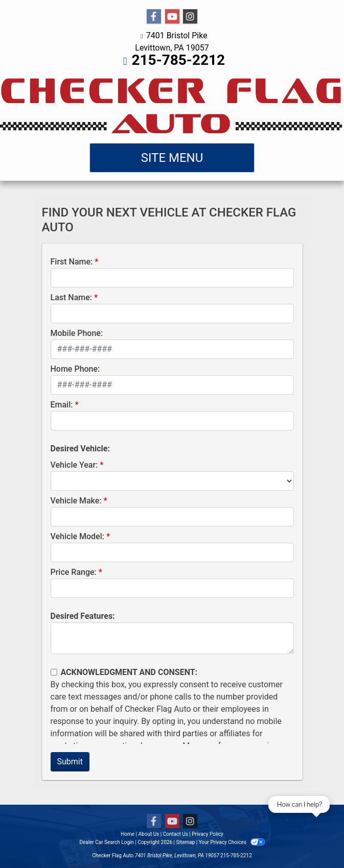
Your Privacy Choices (232, 842)
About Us (149, 834)
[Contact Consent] (54, 672)
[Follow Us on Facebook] (154, 17)
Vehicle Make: (76, 501)
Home (128, 834)
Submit (70, 762)
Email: (62, 405)
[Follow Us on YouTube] (172, 17)
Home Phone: (75, 369)
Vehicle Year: (74, 465)
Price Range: (74, 572)
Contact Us (176, 834)
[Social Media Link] (190, 17)
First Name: (72, 262)
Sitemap (185, 842)
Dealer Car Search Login (107, 842)
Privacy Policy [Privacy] (208, 834)
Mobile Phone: (77, 333)
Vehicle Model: (77, 536)
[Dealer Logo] (172, 105)
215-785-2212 (178, 60)
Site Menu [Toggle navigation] (172, 158)
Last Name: (72, 297)
